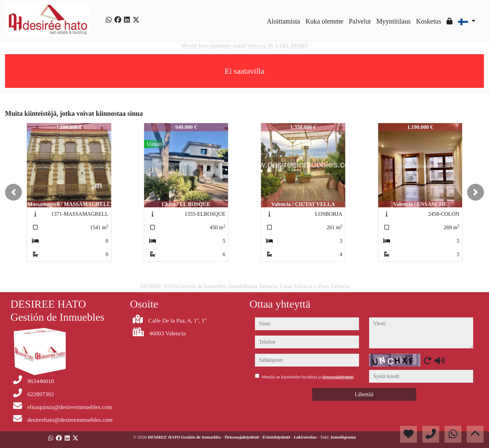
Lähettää (364, 394)
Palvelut (360, 21)
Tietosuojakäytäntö (242, 437)
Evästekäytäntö (277, 437)
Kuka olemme (324, 21)
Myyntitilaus (393, 21)
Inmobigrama (343, 437)
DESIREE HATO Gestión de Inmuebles (185, 437)
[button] (13, 192)
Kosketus (428, 21)
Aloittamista (283, 21)
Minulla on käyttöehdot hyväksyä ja (308, 377)
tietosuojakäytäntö (338, 377)
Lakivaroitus (306, 437)
